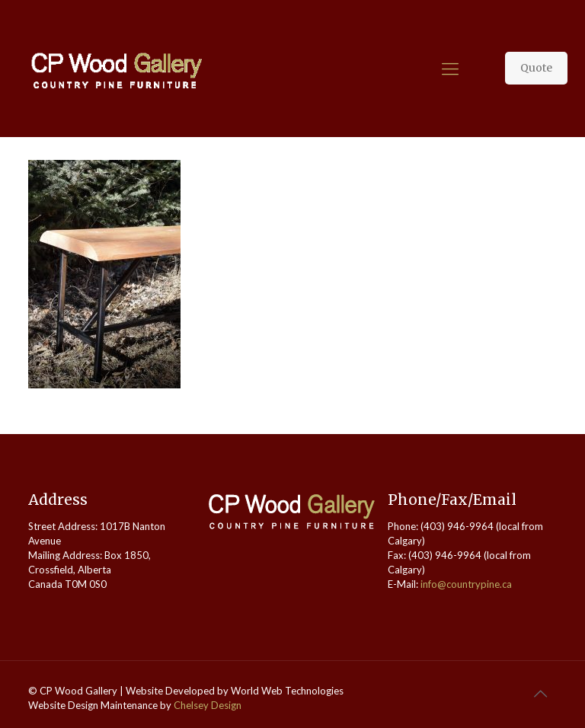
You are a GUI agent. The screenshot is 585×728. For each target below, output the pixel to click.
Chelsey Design (208, 705)
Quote (536, 68)
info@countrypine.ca (466, 584)
